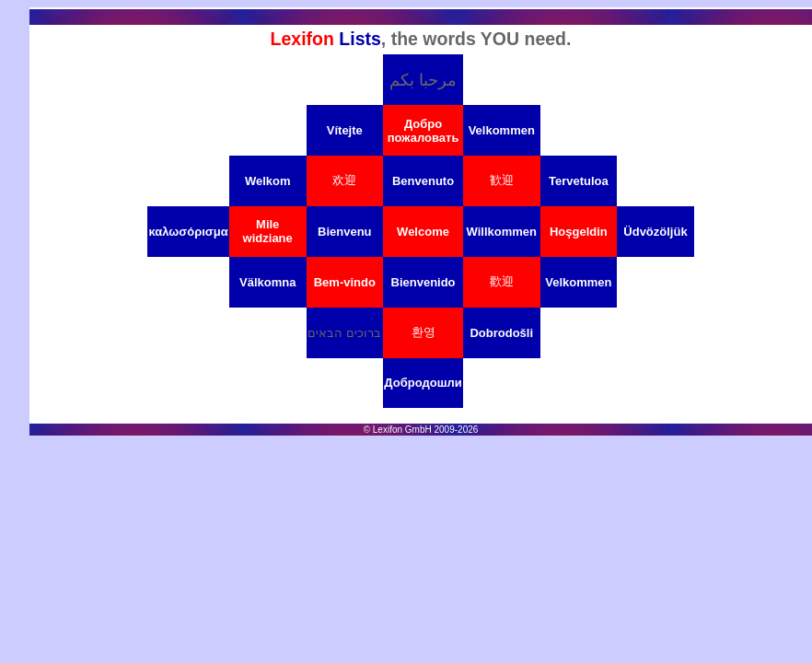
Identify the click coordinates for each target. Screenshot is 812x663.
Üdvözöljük (655, 232)
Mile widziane (268, 231)
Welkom (268, 181)
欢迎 (344, 180)
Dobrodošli (501, 333)
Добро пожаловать (423, 131)
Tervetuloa (579, 181)
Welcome (423, 232)
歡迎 (502, 281)
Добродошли (423, 383)
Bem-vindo (345, 282)
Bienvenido (423, 282)
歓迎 (502, 180)
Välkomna (267, 282)
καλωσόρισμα (188, 232)
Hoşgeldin (579, 232)
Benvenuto (423, 181)
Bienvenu (345, 232)
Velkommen (502, 130)
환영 (423, 332)
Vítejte (345, 130)
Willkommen (502, 232)
